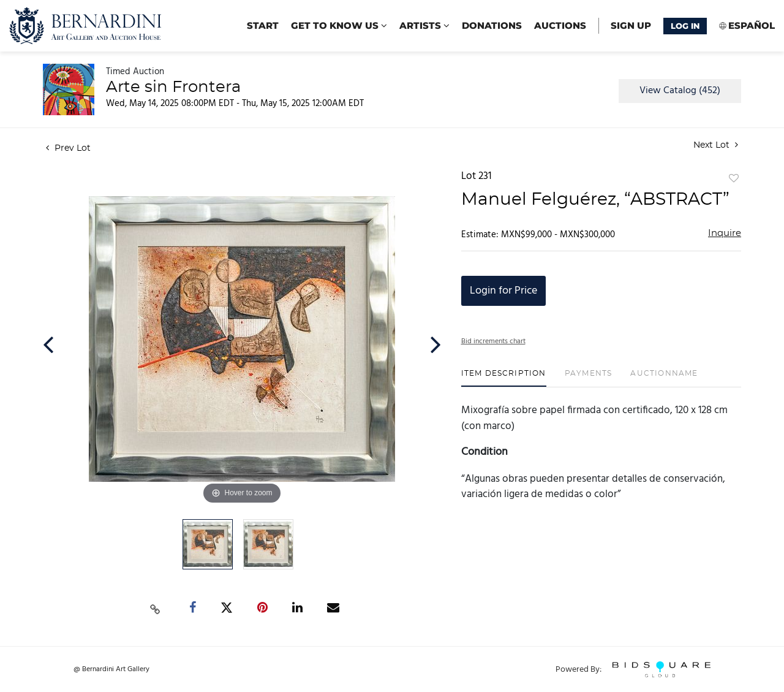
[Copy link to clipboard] (156, 608)
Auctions (560, 25)
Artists (424, 25)
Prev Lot (68, 148)
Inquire (725, 233)
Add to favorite (734, 179)
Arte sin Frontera (173, 87)
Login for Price (503, 291)
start (263, 25)
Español (752, 25)
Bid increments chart (493, 341)
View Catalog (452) (680, 91)
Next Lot (716, 145)
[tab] (504, 378)
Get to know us (339, 25)
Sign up (631, 25)
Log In (685, 26)
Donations (492, 25)
